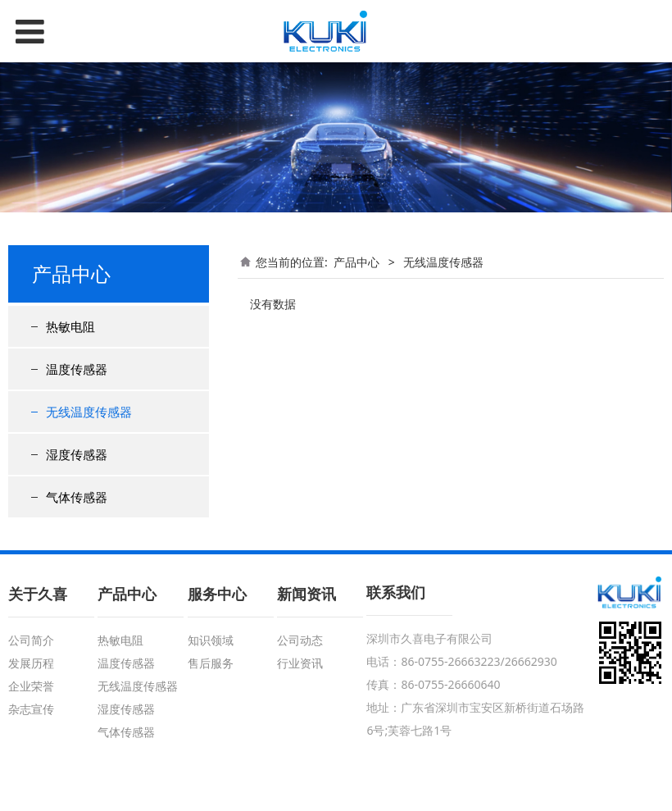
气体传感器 (77, 497)
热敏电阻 (70, 326)
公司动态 (300, 640)
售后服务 (211, 663)
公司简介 (31, 640)
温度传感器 (77, 369)
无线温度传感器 (89, 412)
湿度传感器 (77, 454)
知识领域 (211, 640)
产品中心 (356, 262)
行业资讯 (300, 663)
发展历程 (31, 663)
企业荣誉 (31, 686)
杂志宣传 (31, 709)
